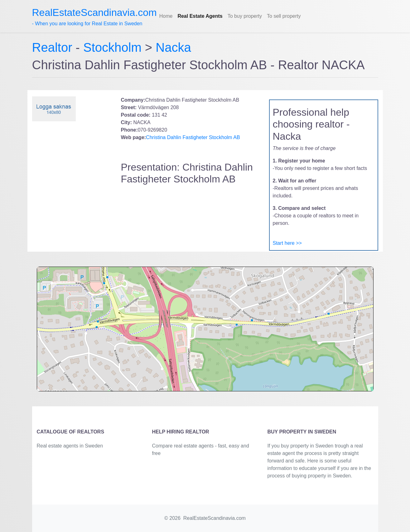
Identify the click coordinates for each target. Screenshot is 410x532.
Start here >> (287, 243)
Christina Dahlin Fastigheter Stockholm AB (193, 137)
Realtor (54, 47)
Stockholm (112, 47)
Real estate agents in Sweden (70, 446)
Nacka (173, 47)
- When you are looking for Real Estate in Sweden (94, 17)
